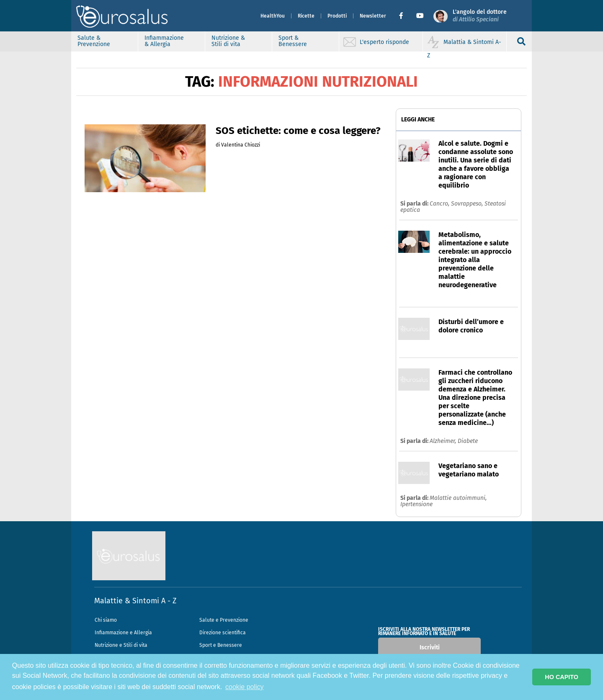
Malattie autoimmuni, (458, 498)
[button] (404, 16)
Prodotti (337, 16)
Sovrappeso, (468, 204)
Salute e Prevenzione (224, 620)
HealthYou (273, 16)
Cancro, (440, 204)
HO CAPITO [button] (562, 677)
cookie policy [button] (245, 687)
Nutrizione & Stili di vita (228, 41)
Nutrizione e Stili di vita (121, 645)
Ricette (306, 16)
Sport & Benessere (293, 41)
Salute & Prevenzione (94, 41)
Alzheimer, (444, 441)
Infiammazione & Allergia (164, 41)
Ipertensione (416, 504)
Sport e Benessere (221, 645)
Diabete (468, 441)
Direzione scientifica (223, 633)
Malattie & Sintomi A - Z (135, 601)
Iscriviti (430, 647)
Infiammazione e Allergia (123, 633)
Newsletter (373, 16)
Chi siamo (106, 620)
